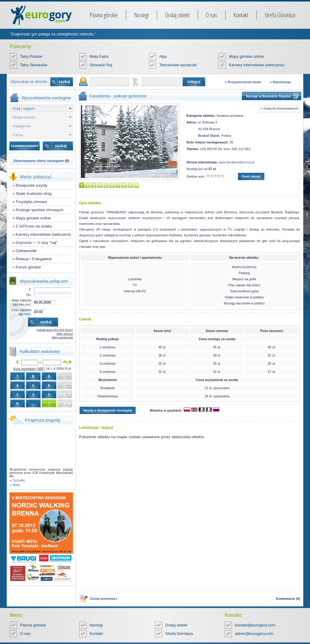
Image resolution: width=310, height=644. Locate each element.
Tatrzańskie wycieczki (178, 65)
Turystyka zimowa (31, 202)
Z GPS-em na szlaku (34, 226)
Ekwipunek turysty (32, 185)
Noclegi (141, 15)
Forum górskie (28, 267)
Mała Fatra (99, 56)
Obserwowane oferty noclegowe (39, 161)
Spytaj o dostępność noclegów (108, 410)
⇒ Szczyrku (17, 480)
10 (136, 185)
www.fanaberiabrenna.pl (236, 162)
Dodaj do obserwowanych (281, 108)
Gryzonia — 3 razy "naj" (37, 243)
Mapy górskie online (246, 56)
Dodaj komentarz (104, 599)
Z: (30, 289)
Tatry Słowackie (34, 65)
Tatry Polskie (31, 56)
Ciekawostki (26, 251)
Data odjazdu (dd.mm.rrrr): (22, 302)
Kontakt (241, 15)
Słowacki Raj (101, 65)
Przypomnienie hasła (244, 82)
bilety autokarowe (62, 337)
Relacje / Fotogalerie (34, 259)
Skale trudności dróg (34, 194)
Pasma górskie (104, 15)
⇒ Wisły (15, 485)
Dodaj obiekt (177, 15)
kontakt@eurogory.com (255, 625)
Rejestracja (282, 82)
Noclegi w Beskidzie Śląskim (269, 96)
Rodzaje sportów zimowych (40, 210)
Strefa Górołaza (280, 15)
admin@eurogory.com (254, 634)
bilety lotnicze (65, 334)
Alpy (163, 56)
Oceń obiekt (251, 176)
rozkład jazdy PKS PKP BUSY (55, 330)
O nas (211, 15)
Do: (29, 295)
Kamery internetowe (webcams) (257, 65)
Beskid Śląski (209, 136)
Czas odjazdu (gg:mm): (21, 312)
